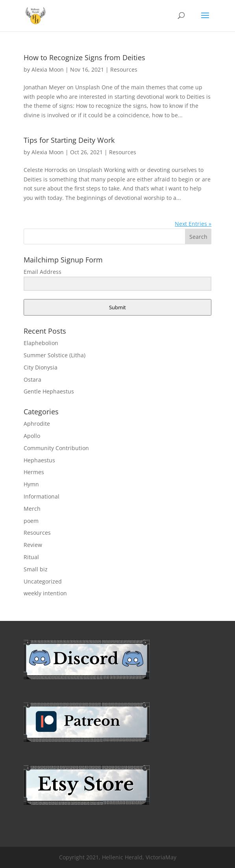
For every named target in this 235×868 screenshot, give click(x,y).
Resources (124, 69)
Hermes (34, 472)
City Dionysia (41, 367)
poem (31, 521)
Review (33, 545)
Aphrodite (37, 424)
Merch (32, 509)
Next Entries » (193, 224)
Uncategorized (43, 581)
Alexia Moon (48, 69)
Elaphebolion (41, 343)
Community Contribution (56, 448)
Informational (42, 496)
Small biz (36, 569)
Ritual (31, 557)
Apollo (32, 436)
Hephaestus (39, 460)
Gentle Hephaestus (49, 391)
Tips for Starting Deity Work (69, 140)
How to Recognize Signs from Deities (84, 57)
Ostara (32, 380)
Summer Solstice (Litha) (55, 355)
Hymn (31, 484)
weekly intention (45, 593)
